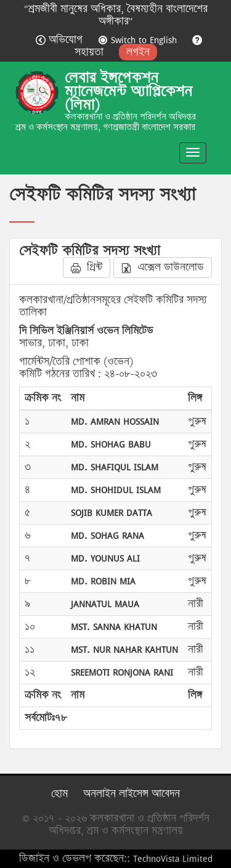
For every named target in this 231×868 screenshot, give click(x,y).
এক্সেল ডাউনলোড (163, 267)
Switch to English (139, 40)
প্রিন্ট (87, 267)
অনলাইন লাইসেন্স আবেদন (132, 794)
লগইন (138, 52)
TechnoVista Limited (173, 858)
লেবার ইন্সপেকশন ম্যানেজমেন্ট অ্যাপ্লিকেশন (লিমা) (128, 91)
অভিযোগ (61, 40)
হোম (59, 794)
